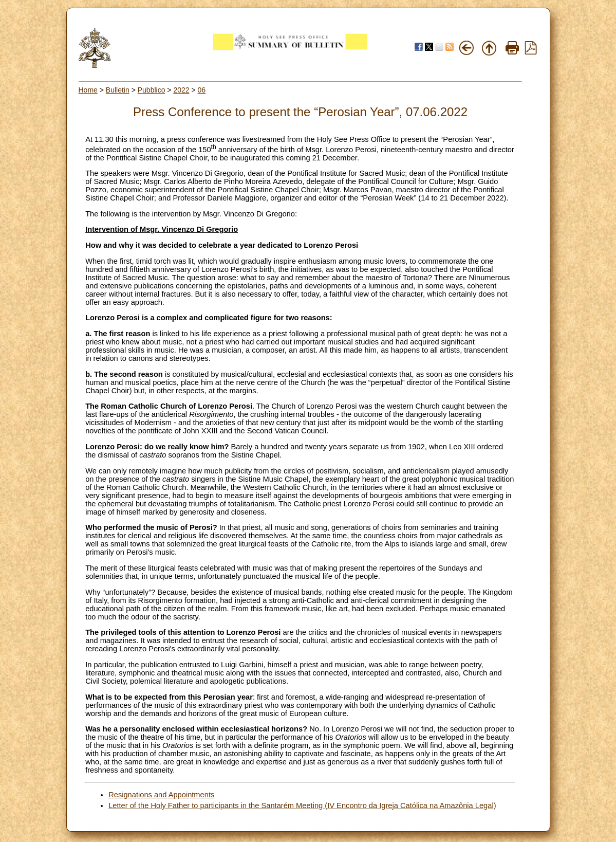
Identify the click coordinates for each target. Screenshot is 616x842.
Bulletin (118, 90)
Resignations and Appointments (161, 795)
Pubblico (152, 90)
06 (202, 90)
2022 (181, 90)
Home (88, 90)
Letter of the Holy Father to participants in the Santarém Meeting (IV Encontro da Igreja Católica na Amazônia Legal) (302, 806)
